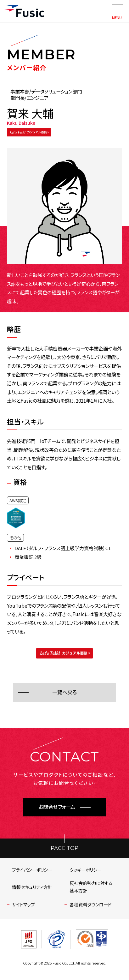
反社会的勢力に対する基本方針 (91, 887)
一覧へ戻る (64, 692)
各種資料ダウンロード (90, 905)
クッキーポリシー (86, 870)
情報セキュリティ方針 (32, 887)
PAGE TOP (64, 848)
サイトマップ (23, 905)
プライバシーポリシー (32, 870)
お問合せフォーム (57, 807)
